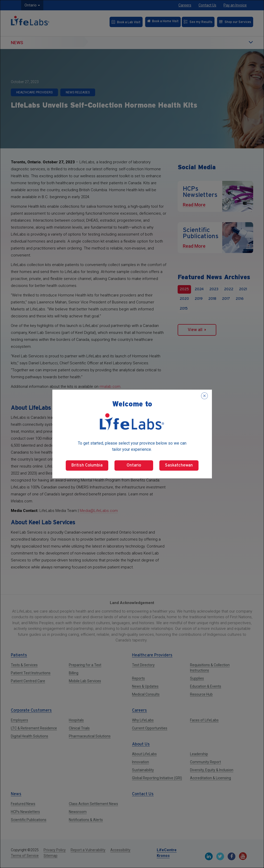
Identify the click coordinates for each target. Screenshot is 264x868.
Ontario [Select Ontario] (134, 465)
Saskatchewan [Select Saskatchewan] (179, 465)
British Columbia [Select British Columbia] (87, 465)
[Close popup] (204, 396)
